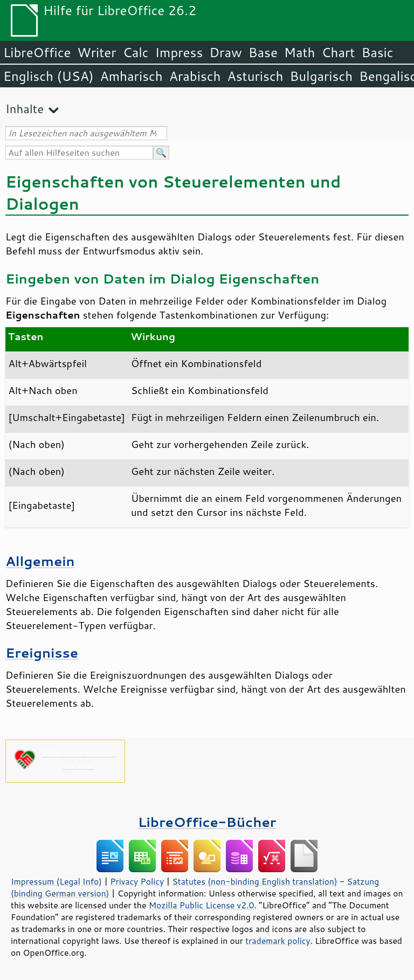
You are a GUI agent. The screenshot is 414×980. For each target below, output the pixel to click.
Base (263, 52)
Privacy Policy (137, 881)
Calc (136, 52)
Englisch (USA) (49, 76)
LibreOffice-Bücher (207, 822)
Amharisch (132, 76)
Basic (377, 52)
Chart (338, 52)
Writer (96, 52)
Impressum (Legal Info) (56, 881)
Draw (225, 52)
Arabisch (195, 76)
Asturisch (255, 76)
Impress (179, 52)
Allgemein (40, 561)
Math (300, 52)
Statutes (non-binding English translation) (254, 881)
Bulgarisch (322, 76)
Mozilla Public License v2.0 (202, 905)
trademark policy (278, 941)
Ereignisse (42, 653)
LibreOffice (37, 52)
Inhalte (25, 109)
